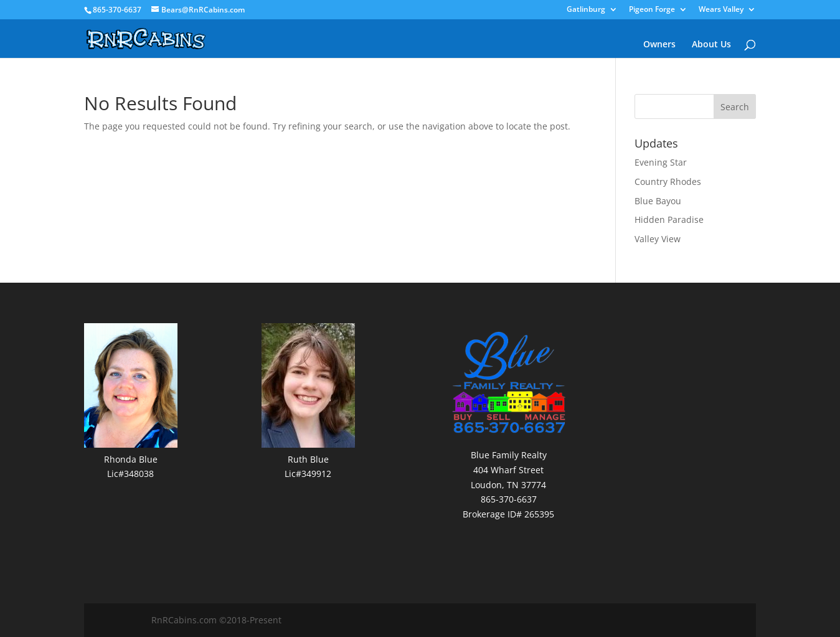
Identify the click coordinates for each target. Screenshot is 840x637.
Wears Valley (721, 10)
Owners (659, 45)
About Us (711, 45)
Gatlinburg (586, 10)
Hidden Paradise (669, 219)
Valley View (658, 239)
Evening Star (661, 162)
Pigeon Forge (652, 10)
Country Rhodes (668, 182)
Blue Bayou (658, 201)
